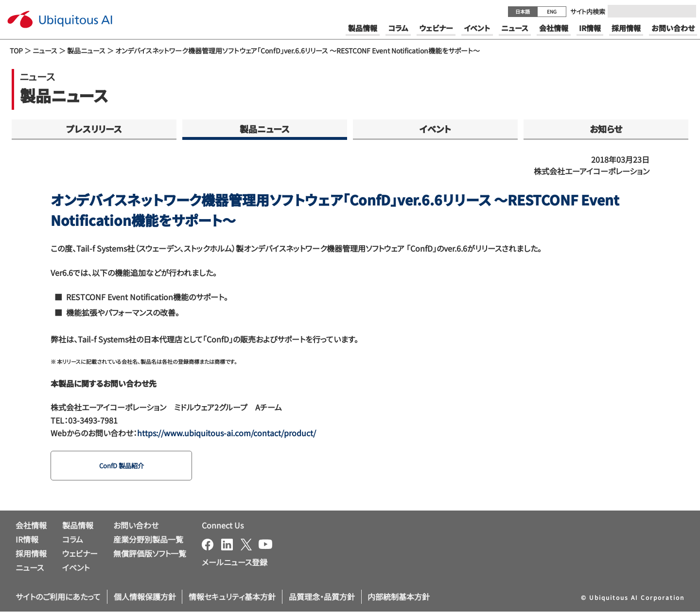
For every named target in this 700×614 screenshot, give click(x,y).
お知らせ (606, 129)
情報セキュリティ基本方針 (232, 599)
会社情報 (31, 528)
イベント (435, 129)
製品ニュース (86, 51)
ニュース (45, 51)
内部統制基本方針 (399, 599)
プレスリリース (94, 129)
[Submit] (686, 11)
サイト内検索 (588, 11)
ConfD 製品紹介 (127, 467)
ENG (552, 11)
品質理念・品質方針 (322, 599)
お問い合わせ (136, 528)
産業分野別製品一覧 (148, 542)
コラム (73, 542)
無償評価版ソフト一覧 (150, 555)
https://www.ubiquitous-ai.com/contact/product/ (227, 433)
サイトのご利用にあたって (58, 599)
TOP (16, 51)
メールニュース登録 (235, 564)
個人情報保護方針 (145, 599)
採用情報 (31, 555)
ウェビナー (80, 555)
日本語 (523, 11)
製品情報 (78, 528)
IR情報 (27, 542)
